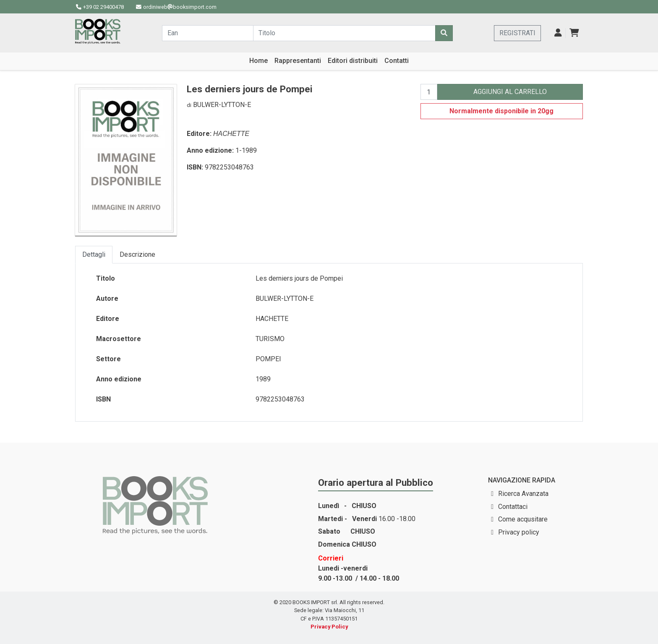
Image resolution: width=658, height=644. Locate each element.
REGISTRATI (517, 33)
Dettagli (94, 254)
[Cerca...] (208, 33)
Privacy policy (519, 532)
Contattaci (513, 507)
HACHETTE (231, 134)
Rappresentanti (298, 61)
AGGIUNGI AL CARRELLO (510, 92)
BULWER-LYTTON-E (222, 105)
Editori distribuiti (353, 61)
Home (258, 61)
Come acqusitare (523, 519)
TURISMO (270, 339)
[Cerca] (444, 33)
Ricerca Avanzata (523, 494)
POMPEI (268, 359)
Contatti (397, 61)
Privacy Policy (329, 627)
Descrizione (137, 254)
